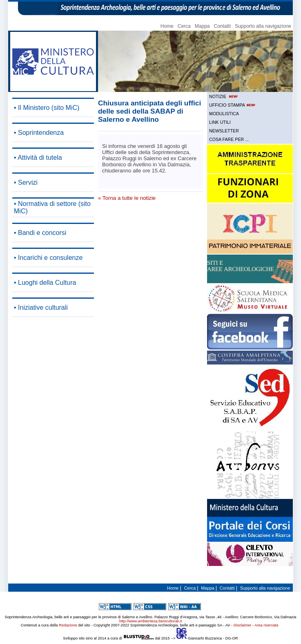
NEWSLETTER (224, 131)
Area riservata (266, 625)
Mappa (202, 26)
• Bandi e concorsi (40, 233)
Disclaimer (243, 625)
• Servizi (26, 182)
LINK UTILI (220, 122)
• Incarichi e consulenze (48, 258)
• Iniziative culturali (41, 307)
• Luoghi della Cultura (45, 283)
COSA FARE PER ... (229, 139)
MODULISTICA (224, 114)
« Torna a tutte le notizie (127, 198)
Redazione (68, 625)
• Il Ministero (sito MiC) (47, 108)
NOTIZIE (224, 96)
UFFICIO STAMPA (233, 105)
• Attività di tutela (38, 158)
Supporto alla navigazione (263, 26)
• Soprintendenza (39, 133)
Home (167, 26)
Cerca (184, 26)
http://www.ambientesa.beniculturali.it (150, 621)
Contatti (222, 26)
